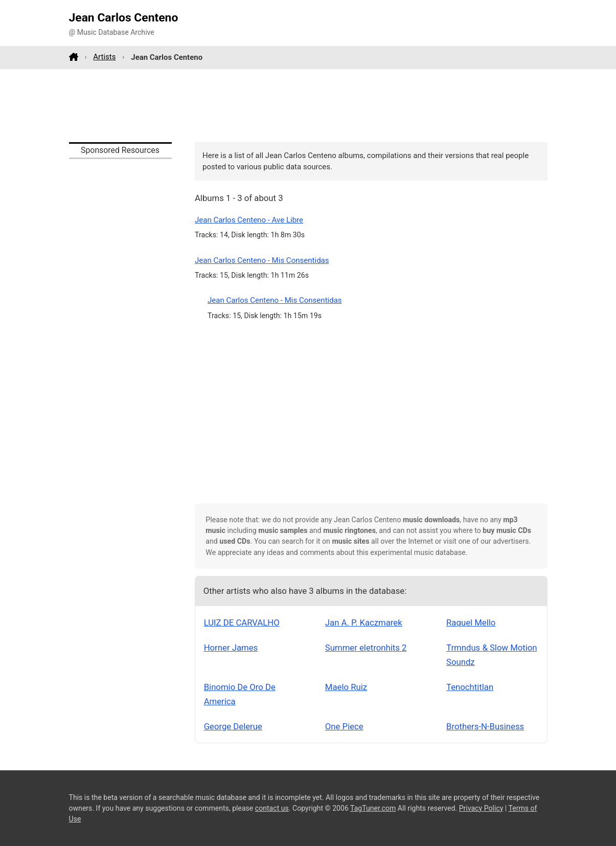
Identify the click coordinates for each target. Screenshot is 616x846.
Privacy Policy (481, 808)
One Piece (344, 726)
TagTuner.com (373, 808)
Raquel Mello (471, 622)
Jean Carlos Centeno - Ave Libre (249, 220)
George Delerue (233, 726)
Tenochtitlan (470, 687)
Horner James (231, 648)
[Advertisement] (308, 105)
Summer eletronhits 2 (366, 648)
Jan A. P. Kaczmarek (364, 622)
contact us (272, 808)
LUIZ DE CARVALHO (242, 622)
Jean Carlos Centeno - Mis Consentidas (262, 260)
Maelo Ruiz (346, 687)
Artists (104, 57)
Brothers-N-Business (485, 726)
